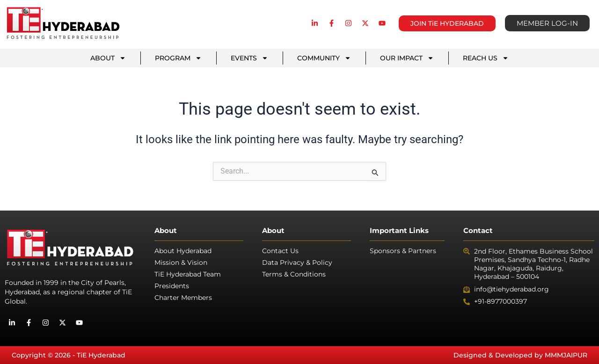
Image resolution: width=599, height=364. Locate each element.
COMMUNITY (324, 58)
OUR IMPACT (407, 58)
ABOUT (108, 58)
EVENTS (249, 58)
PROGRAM (178, 58)
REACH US (486, 58)
